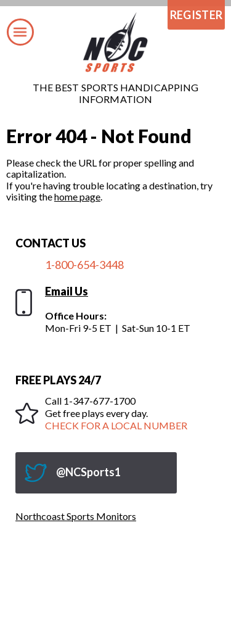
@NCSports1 (88, 472)
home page (77, 196)
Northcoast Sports (115, 42)
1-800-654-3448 (84, 265)
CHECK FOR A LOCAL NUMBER (116, 425)
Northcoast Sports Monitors (76, 516)
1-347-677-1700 (99, 401)
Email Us (67, 291)
